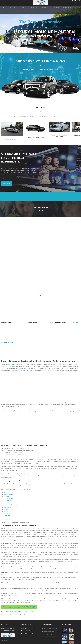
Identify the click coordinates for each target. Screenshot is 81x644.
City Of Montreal (48, 633)
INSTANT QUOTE (42, 42)
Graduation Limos (8, 506)
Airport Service (7, 498)
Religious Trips (7, 509)
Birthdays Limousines (8, 492)
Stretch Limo (41, 117)
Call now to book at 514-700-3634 (19, 605)
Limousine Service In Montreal (51, 636)
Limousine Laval (21, 609)
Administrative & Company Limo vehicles (13, 504)
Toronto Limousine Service (47, 613)
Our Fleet (22, 8)
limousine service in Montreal (13, 401)
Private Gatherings (8, 502)
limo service (27, 366)
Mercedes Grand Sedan (40, 139)
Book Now (7, 186)
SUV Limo (52, 117)
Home (5, 8)
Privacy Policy (4, 638)
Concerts (6, 507)
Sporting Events (7, 511)
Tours (5, 515)
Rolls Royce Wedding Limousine (67, 137)
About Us (45, 8)
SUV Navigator (13, 141)
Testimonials (67, 8)
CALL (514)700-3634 (41, 36)
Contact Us (55, 8)
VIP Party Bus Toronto (25, 613)
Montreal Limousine (12, 609)
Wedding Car (63, 117)
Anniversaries (7, 513)
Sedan (31, 117)
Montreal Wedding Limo (49, 629)
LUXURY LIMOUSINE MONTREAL (45, 32)
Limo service (14, 613)
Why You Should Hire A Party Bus (51, 626)
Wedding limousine (8, 491)
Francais (8, 11)
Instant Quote (34, 8)
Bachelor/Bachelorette (9, 496)
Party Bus (22, 117)
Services (13, 8)
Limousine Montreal (10, 362)
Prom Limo (6, 494)
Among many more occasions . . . (11, 517)
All (15, 117)
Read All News (76, 325)
